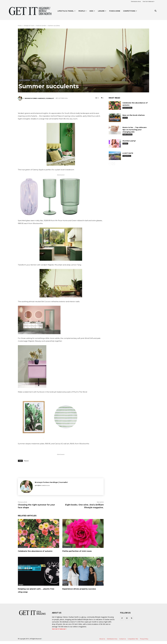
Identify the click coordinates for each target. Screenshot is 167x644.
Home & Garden (41, 26)
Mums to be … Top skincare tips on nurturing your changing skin (135, 130)
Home (20, 26)
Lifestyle (35, 80)
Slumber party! (129, 141)
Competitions (130, 11)
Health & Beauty (127, 134)
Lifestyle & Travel (66, 11)
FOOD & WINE (115, 11)
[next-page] (113, 164)
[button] (155, 11)
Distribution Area (136, 1)
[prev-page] (110, 164)
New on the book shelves (134, 115)
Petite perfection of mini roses (82, 551)
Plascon (26, 461)
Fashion (125, 143)
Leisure (102, 11)
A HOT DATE (128, 153)
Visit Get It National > (149, 1)
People (82, 11)
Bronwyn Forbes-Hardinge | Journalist (40, 98)
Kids (92, 11)
